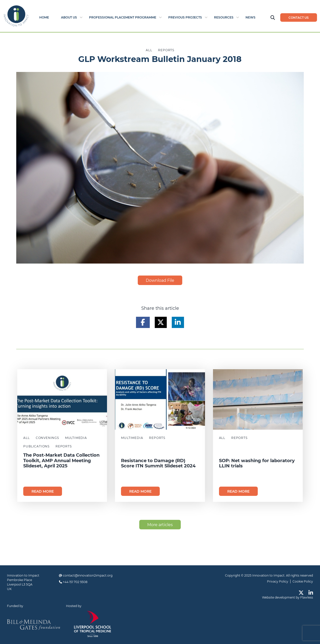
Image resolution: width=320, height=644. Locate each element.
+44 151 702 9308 (75, 582)
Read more (43, 491)
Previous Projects (185, 17)
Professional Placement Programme (123, 17)
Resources (224, 17)
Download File (160, 280)
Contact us (299, 18)
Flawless (307, 597)
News (250, 17)
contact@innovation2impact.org (88, 575)
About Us (69, 17)
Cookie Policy (303, 581)
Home (44, 17)
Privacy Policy (278, 581)
